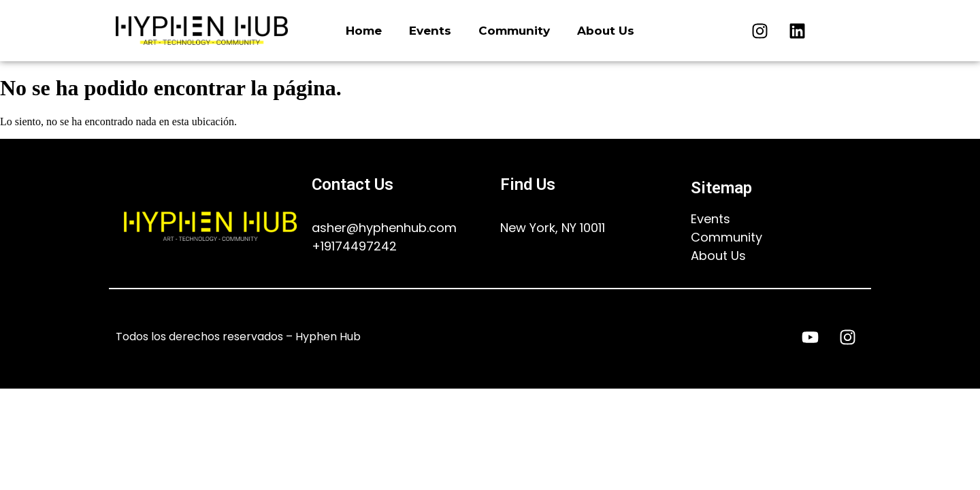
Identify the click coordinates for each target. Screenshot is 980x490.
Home (364, 31)
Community (514, 31)
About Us (606, 31)
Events (430, 31)
